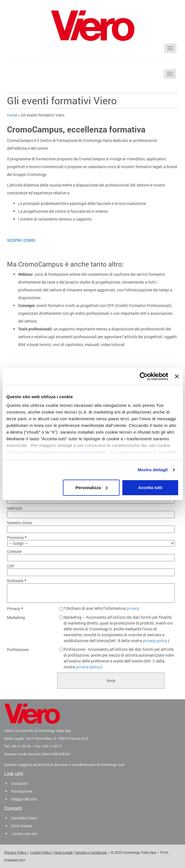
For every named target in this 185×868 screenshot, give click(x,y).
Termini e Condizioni (91, 852)
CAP (11, 566)
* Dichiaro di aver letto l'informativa (101, 608)
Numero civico (20, 523)
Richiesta (17, 581)
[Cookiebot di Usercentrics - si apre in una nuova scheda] (144, 376)
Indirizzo (15, 508)
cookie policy (92, 452)
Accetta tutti (150, 488)
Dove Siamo (22, 826)
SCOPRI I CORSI (21, 240)
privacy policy (155, 641)
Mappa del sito (24, 799)
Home (12, 115)
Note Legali (64, 852)
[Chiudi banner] (177, 376)
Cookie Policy (41, 852)
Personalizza (91, 488)
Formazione (22, 791)
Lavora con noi (24, 834)
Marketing (16, 618)
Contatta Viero (24, 818)
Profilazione (18, 650)
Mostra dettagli (153, 470)
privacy (133, 608)
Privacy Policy (16, 852)
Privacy (15, 609)
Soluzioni (20, 783)
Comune (14, 552)
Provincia (17, 538)
